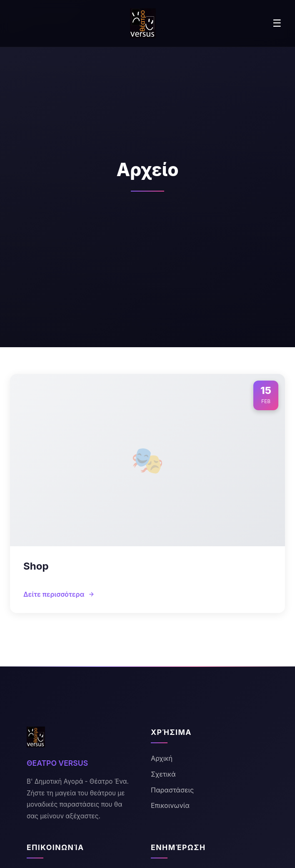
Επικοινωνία (170, 805)
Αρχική (162, 758)
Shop (36, 566)
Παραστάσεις (172, 790)
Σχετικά (163, 774)
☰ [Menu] (277, 23)
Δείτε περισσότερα (59, 594)
